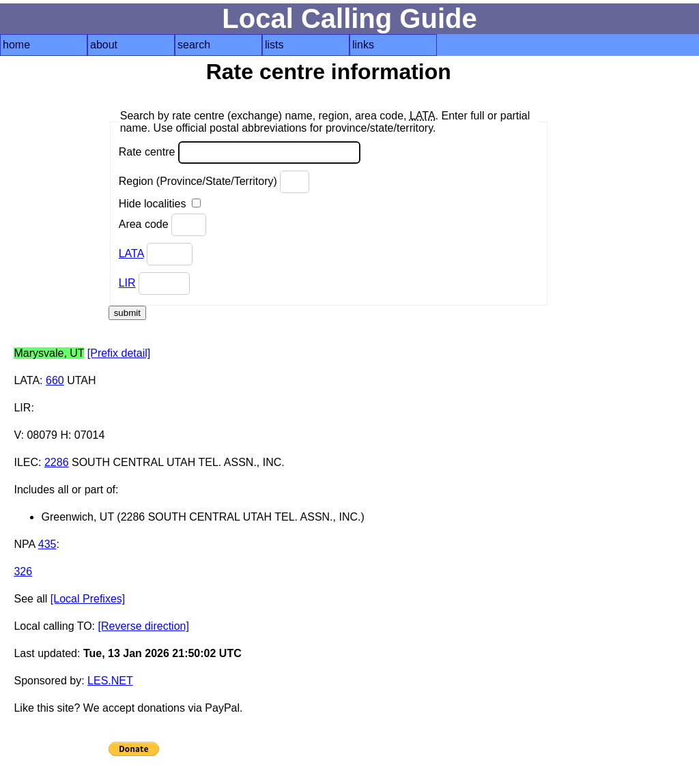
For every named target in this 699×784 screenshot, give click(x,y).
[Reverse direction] (144, 626)
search (194, 45)
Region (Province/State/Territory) (214, 182)
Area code (162, 225)
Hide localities (160, 204)
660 (55, 380)
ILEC (26, 462)
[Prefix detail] (119, 353)
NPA (24, 544)
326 (23, 571)
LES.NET (110, 681)
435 (47, 544)
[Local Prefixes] (88, 599)
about (104, 45)
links (363, 45)
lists (274, 45)
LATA (131, 253)
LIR (127, 283)
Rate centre (240, 153)
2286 (57, 462)
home (16, 45)
